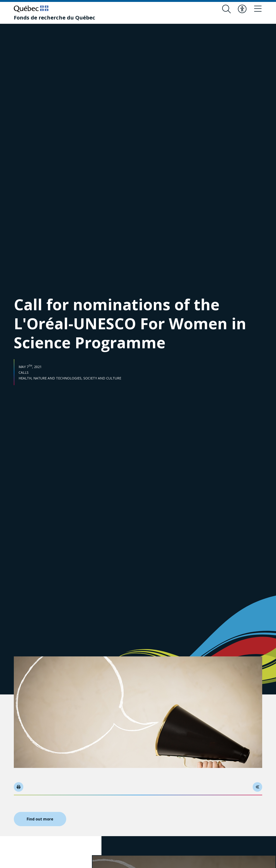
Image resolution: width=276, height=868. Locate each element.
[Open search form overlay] (226, 9)
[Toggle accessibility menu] (242, 9)
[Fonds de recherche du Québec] (55, 17)
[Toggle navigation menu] (258, 9)
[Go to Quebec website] (31, 9)
